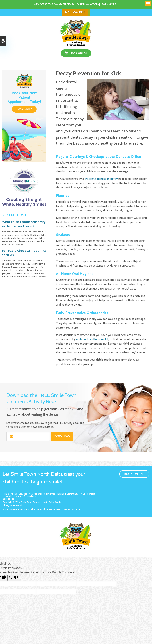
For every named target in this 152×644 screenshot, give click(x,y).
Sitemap (18, 496)
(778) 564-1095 (75, 12)
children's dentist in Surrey (101, 179)
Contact (91, 494)
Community (72, 494)
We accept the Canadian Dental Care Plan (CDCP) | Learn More (75, 4)
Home (6, 494)
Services (23, 494)
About (14, 494)
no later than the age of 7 (92, 339)
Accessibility (30, 496)
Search (8, 496)
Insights (61, 494)
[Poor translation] (13, 578)
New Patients (35, 494)
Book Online (78, 53)
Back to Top (8, 499)
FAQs (83, 494)
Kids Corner (49, 494)
